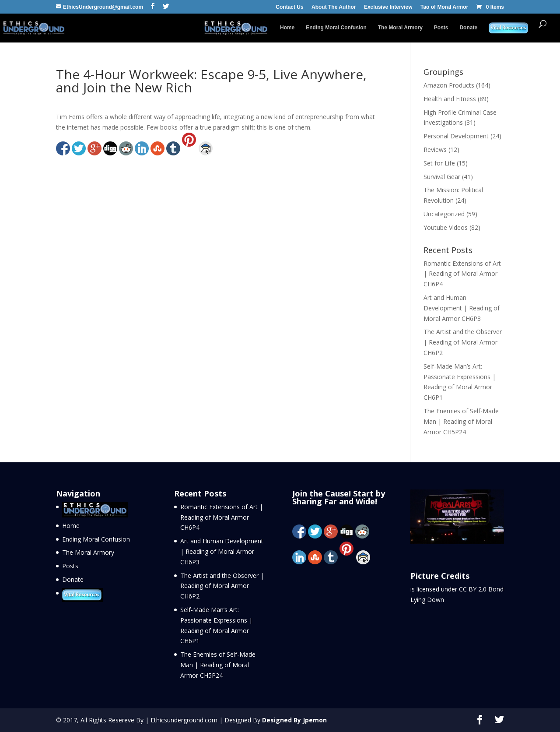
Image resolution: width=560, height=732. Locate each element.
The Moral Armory (400, 28)
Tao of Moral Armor (444, 7)
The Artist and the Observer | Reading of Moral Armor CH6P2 (463, 342)
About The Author (334, 7)
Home (287, 28)
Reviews (435, 150)
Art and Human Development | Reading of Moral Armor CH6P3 (462, 308)
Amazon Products (449, 85)
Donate (468, 28)
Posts (441, 28)
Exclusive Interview (388, 7)
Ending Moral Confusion (336, 28)
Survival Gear (442, 177)
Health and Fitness (450, 99)
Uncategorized (444, 214)
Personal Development (456, 136)
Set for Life (439, 163)
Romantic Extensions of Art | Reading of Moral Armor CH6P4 (462, 274)
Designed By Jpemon (294, 720)
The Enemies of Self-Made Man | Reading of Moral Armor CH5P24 (461, 421)
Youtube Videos (446, 227)
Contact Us (289, 7)
